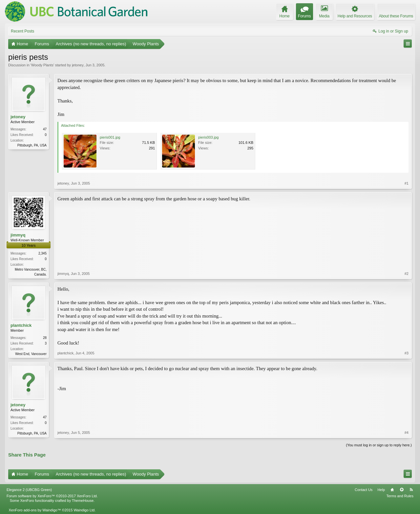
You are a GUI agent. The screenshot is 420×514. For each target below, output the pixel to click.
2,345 (42, 253)
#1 (407, 183)
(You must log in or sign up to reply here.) (379, 445)
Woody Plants (42, 65)
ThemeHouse (83, 501)
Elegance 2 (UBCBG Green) (29, 490)
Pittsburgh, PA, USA (32, 145)
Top (402, 490)
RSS (411, 490)
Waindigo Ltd (84, 510)
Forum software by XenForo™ (52, 496)
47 (45, 129)
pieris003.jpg (208, 137)
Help (381, 490)
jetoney (78, 65)
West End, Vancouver (31, 354)
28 (45, 338)
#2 (407, 274)
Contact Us (364, 490)
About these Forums (396, 16)
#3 (407, 353)
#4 (407, 433)
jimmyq (18, 235)
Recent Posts (22, 31)
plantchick (21, 325)
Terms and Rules (400, 496)
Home (392, 490)
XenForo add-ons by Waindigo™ (35, 510)
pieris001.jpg (110, 137)
